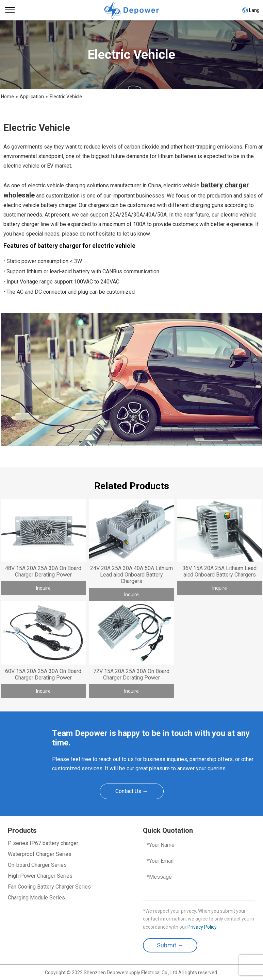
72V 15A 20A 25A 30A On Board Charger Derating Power (131, 674)
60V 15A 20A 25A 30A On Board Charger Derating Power (43, 674)
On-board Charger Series (37, 865)
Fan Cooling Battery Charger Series (49, 887)
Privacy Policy (202, 927)
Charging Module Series (36, 898)
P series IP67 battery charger (43, 843)
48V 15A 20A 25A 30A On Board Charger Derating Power (43, 571)
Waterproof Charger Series (40, 854)
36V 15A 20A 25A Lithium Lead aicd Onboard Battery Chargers (219, 571)
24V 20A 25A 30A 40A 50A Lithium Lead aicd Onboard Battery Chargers (131, 575)
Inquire (43, 588)
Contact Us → (132, 791)
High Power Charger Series (40, 876)
